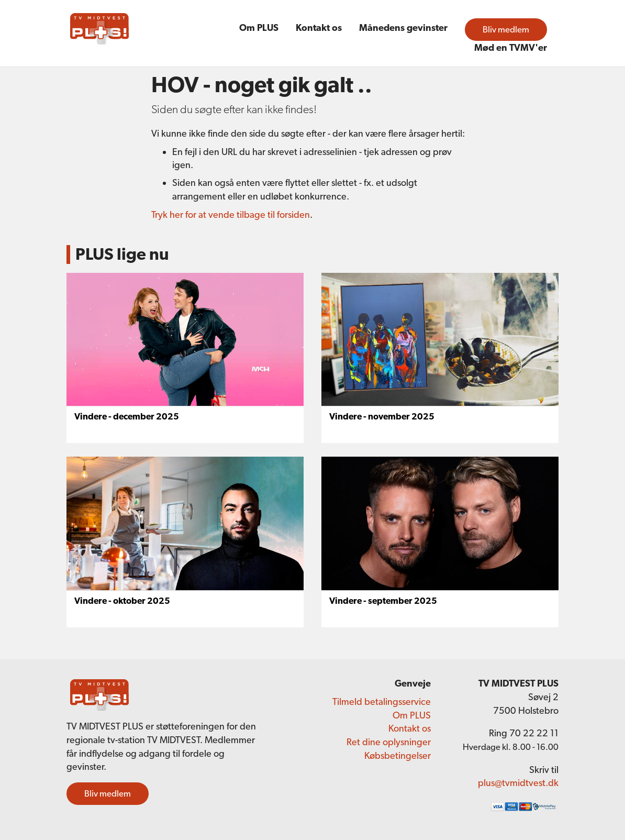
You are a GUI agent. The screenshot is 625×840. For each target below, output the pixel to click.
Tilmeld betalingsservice (382, 701)
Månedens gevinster (403, 27)
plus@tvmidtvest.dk (518, 783)
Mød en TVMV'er (511, 47)
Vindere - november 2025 (382, 416)
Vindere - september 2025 (383, 601)
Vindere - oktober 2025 (122, 601)
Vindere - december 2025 (127, 416)
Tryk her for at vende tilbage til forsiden (231, 214)
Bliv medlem (506, 29)
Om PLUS (259, 27)
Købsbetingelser (398, 755)
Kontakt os (319, 27)
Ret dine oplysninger (389, 742)
